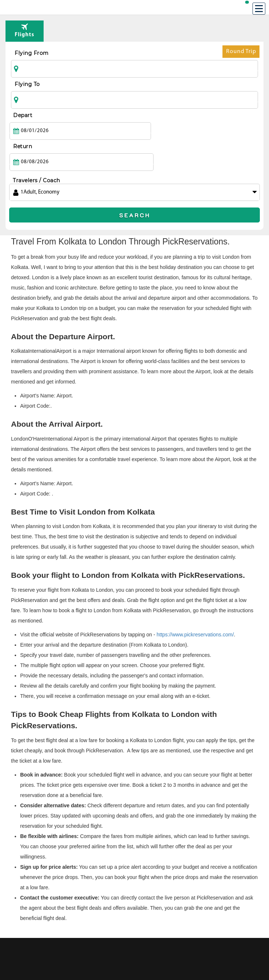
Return (148, 115)
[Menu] (259, 9)
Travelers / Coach (36, 149)
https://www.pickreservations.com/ (195, 603)
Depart (23, 115)
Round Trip (241, 53)
